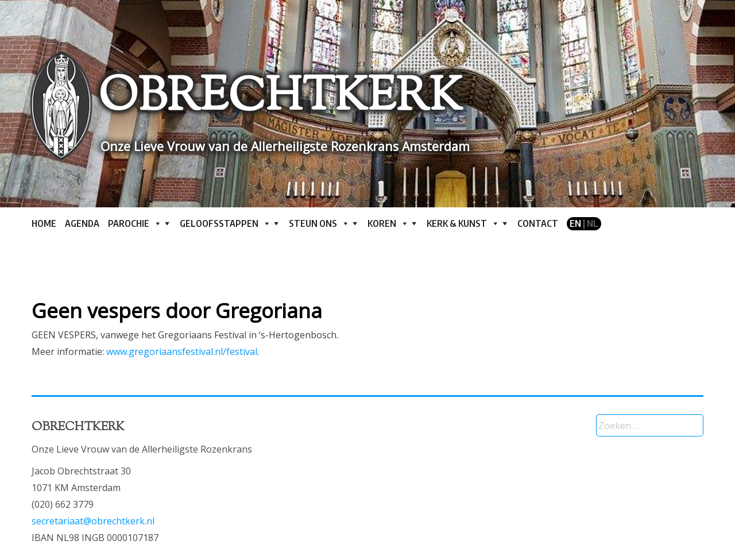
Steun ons (319, 223)
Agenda (82, 223)
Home (44, 223)
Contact (538, 223)
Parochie (135, 223)
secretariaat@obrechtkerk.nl (93, 521)
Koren (388, 223)
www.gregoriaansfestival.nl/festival (182, 352)
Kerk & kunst (463, 223)
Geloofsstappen (225, 223)
